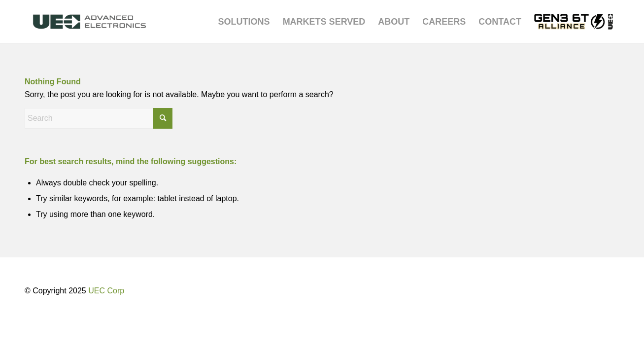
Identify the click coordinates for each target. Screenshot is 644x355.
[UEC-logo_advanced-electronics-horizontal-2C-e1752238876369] (89, 22)
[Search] (99, 118)
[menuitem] (244, 22)
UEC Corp (106, 291)
